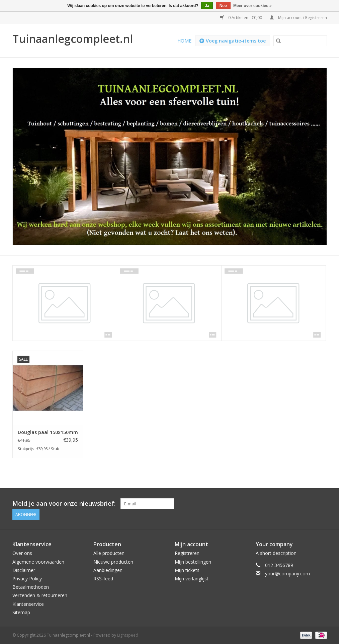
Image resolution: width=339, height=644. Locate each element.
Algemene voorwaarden (38, 562)
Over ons (22, 553)
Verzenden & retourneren (40, 595)
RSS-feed (103, 579)
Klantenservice (28, 604)
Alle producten (109, 553)
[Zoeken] (300, 41)
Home (184, 41)
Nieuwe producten (113, 562)
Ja (207, 6)
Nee (223, 6)
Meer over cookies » (252, 6)
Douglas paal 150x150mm (48, 432)
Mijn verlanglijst (192, 579)
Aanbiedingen (108, 570)
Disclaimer (24, 570)
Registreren (187, 553)
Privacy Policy (27, 579)
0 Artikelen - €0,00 (241, 18)
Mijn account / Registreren (298, 18)
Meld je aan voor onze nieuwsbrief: (64, 504)
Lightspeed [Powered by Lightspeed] (128, 635)
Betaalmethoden (31, 587)
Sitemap (21, 612)
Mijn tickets (187, 570)
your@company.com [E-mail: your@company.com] (287, 574)
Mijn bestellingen (193, 562)
